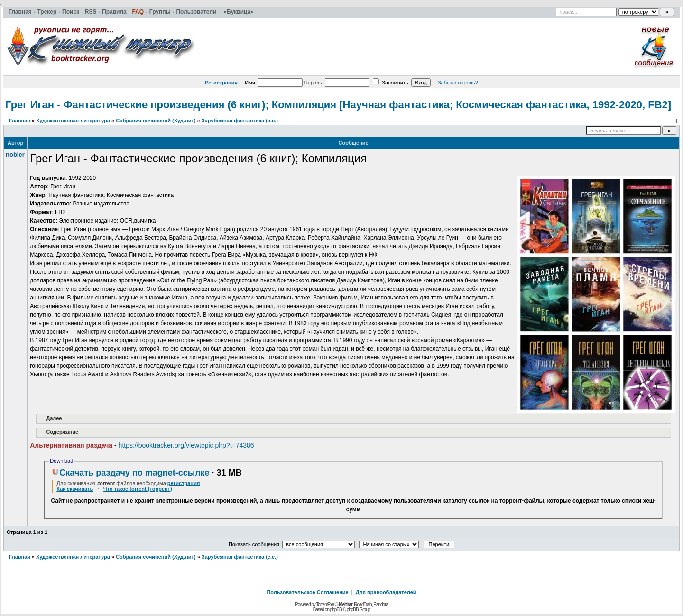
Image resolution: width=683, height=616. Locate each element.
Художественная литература (73, 121)
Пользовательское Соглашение (307, 592)
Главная (20, 121)
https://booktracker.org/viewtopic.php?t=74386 (186, 445)
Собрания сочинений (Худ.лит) (156, 121)
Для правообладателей (386, 592)
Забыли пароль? (458, 83)
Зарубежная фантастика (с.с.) (240, 121)
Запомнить (390, 83)
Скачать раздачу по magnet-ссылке (130, 473)
